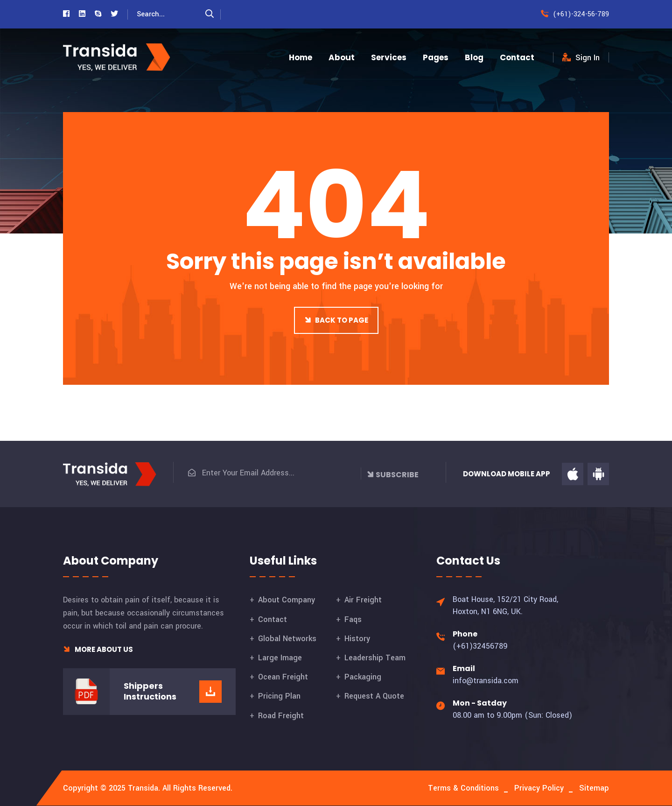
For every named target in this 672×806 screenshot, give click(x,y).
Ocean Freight (283, 677)
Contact (517, 57)
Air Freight (363, 600)
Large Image (280, 658)
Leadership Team (375, 658)
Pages (436, 57)
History (357, 639)
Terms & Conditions (463, 788)
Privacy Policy (539, 788)
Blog (474, 57)
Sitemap (594, 788)
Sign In (581, 58)
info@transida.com (486, 681)
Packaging (363, 677)
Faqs (353, 619)
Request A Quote (374, 696)
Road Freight (281, 716)
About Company (287, 600)
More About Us (98, 649)
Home (301, 57)
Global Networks (287, 639)
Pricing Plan (279, 696)
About (342, 57)
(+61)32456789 (480, 646)
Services (389, 57)
